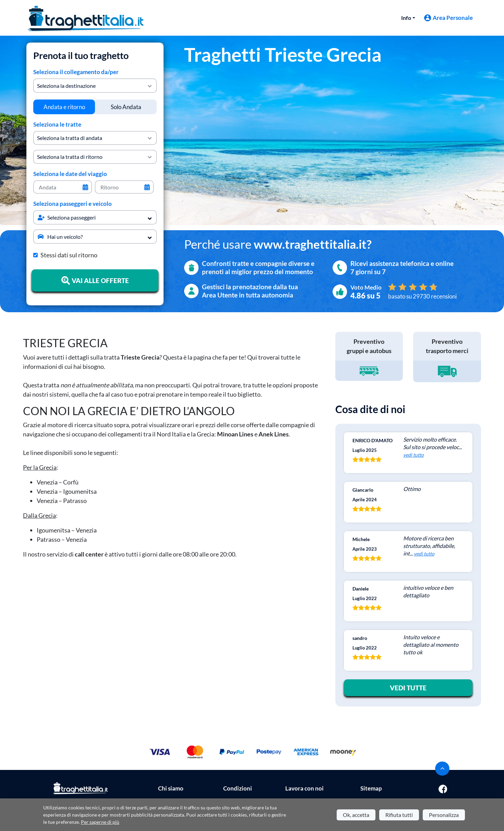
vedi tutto (413, 455)
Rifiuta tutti (399, 815)
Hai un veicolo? (60, 237)
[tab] (64, 107)
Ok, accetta (356, 815)
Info (406, 18)
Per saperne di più (100, 822)
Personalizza (444, 815)
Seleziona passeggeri (67, 217)
